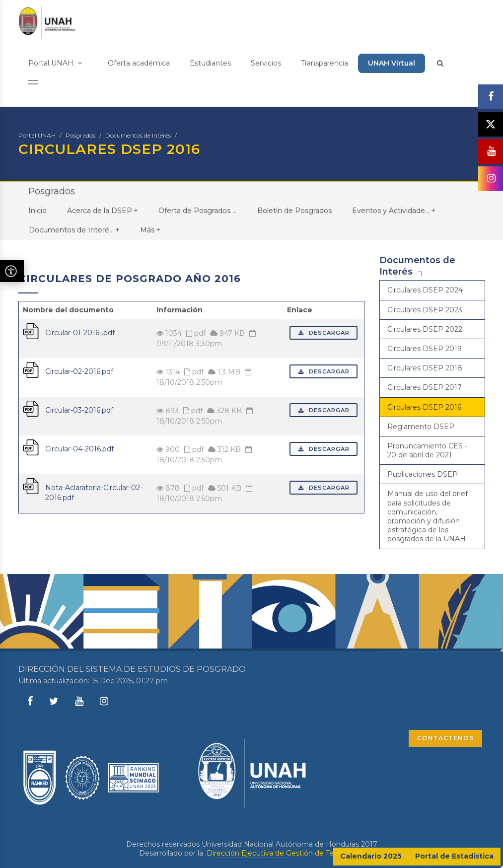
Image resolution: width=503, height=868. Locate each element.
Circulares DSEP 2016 (424, 407)
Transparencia (324, 63)
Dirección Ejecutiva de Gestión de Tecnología (285, 853)
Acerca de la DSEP (103, 210)
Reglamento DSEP (421, 427)
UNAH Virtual (392, 63)
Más (150, 230)
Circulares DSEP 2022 (425, 329)
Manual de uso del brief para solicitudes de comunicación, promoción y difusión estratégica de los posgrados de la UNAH (428, 516)
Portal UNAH (55, 63)
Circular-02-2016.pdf (79, 371)
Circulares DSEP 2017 (425, 387)
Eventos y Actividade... (394, 210)
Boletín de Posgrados (294, 211)
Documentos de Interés (138, 135)
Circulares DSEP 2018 (425, 368)
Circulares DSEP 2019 (425, 349)
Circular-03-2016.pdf (79, 410)
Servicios (266, 63)
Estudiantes (210, 63)
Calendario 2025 (371, 856)
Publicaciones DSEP (423, 474)
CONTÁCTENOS (445, 738)
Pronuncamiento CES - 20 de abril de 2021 (427, 450)
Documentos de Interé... (74, 230)
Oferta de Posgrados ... (198, 211)
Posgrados (80, 135)
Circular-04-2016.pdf (79, 449)
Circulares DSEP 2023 (425, 310)
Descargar (323, 333)
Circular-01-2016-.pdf (80, 333)
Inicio (37, 211)
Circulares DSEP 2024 (425, 290)
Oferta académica (139, 63)
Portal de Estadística (454, 856)
